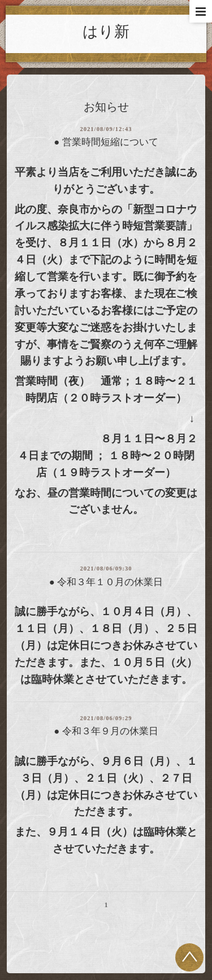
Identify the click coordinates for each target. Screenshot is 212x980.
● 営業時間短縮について (106, 142)
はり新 (106, 32)
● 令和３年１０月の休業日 (106, 582)
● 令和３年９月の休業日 (106, 731)
